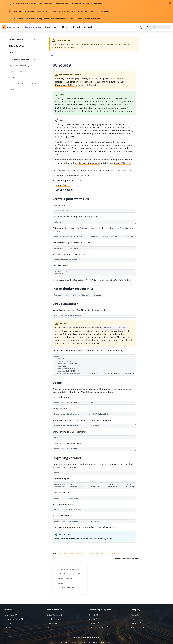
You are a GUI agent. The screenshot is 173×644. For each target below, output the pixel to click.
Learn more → (99, 4)
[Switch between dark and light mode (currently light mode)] (142, 27)
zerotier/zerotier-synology (108, 347)
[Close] (170, 3)
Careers (136, 619)
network (84, 417)
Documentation (32, 27)
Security (8, 623)
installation (81, 549)
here (63, 535)
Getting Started (54, 611)
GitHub (93, 611)
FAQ (48, 623)
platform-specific (115, 549)
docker (68, 286)
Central (86, 27)
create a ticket (104, 150)
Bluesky (94, 619)
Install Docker (63, 183)
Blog (134, 615)
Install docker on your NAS (69, 570)
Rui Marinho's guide (122, 277)
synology (63, 549)
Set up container (64, 188)
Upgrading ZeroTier (66, 583)
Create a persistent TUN (68, 179)
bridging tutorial (121, 161)
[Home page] (52, 55)
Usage (60, 579)
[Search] (158, 27)
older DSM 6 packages (88, 161)
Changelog (49, 27)
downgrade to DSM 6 (120, 158)
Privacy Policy (139, 623)
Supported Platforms (66, 84)
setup (92, 549)
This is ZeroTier (54, 615)
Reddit (93, 615)
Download (11, 611)
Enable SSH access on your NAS (72, 174)
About (135, 611)
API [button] (62, 27)
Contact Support (98, 623)
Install (75, 27)
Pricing (9, 619)
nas (71, 549)
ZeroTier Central (14, 615)
